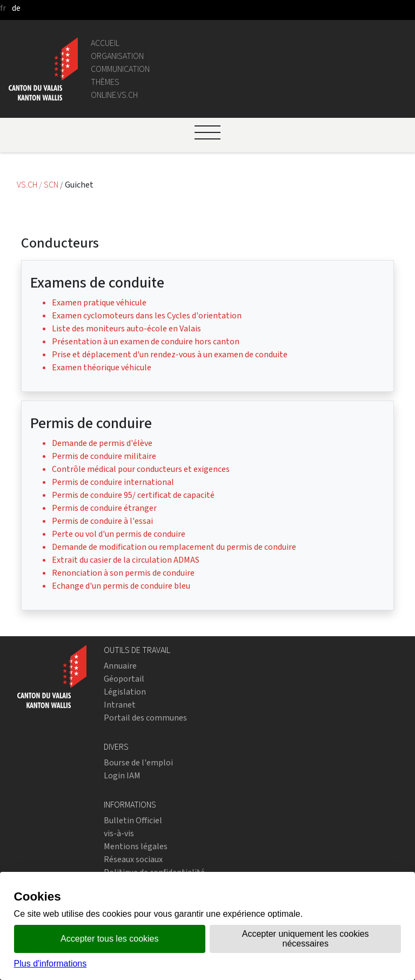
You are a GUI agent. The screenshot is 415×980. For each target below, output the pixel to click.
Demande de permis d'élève (102, 443)
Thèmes (105, 82)
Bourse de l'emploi (138, 762)
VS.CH (27, 185)
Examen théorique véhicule (102, 367)
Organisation (117, 56)
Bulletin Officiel (133, 820)
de (16, 8)
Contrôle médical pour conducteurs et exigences (141, 469)
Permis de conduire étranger (104, 508)
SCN (51, 185)
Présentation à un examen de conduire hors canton (146, 341)
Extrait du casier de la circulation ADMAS (126, 560)
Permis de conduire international (113, 482)
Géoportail (124, 679)
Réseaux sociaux (133, 859)
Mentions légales (136, 846)
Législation (125, 692)
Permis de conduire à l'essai (102, 521)
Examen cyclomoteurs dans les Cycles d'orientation (147, 315)
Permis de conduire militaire (104, 456)
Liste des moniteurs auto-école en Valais (126, 328)
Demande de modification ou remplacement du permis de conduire (174, 547)
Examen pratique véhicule (99, 302)
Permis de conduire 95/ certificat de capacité (133, 495)
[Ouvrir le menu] (207, 132)
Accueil (105, 43)
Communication (120, 69)
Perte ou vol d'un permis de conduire (119, 534)
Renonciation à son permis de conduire (123, 573)
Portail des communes (145, 718)
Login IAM (122, 775)
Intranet (120, 705)
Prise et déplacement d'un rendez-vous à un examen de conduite (170, 354)
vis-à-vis (119, 833)
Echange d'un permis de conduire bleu (121, 586)
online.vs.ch (114, 95)
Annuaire (120, 666)
